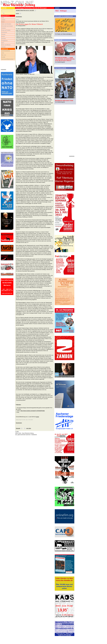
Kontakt (3, 57)
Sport (3, 43)
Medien (3, 36)
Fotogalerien (5, 41)
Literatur (3, 47)
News (3, 18)
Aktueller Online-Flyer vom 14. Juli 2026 (25, 10)
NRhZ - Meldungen (61, 11)
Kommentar (4, 32)
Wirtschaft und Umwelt (7, 26)
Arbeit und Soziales (6, 24)
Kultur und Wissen (6, 45)
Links (3, 53)
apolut (37, 417)
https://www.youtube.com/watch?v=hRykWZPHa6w (33, 411)
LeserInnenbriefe (6, 51)
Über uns (4, 55)
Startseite (18, 428)
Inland (3, 22)
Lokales (3, 20)
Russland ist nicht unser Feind (64, 101)
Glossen (3, 34)
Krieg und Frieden (6, 30)
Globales (4, 28)
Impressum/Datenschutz (7, 59)
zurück (17, 13)
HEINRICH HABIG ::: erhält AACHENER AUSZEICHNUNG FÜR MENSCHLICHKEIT (65, 59)
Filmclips (4, 39)
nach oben (29, 428)
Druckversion (19, 17)
